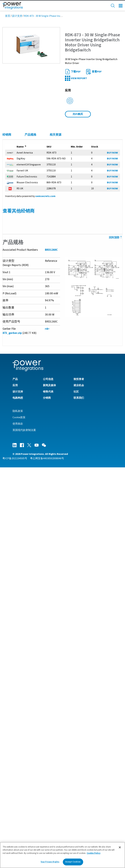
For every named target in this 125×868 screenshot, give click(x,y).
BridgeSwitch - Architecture (21, 678)
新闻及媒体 (49, 786)
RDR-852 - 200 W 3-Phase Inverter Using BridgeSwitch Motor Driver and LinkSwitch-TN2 (55, 435)
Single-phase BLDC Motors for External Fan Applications (38, 577)
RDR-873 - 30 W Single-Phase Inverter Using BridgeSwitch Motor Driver (46, 457)
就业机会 (79, 786)
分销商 (47, 798)
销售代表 (48, 792)
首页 (8, 16)
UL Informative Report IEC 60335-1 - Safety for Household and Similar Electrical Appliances (58, 537)
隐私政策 (18, 812)
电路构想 (18, 798)
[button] (31, 45)
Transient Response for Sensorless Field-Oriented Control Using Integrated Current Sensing (59, 583)
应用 (15, 786)
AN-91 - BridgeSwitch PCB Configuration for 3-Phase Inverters (41, 378)
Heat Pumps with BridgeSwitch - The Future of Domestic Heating (43, 639)
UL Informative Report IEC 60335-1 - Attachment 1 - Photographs (43, 531)
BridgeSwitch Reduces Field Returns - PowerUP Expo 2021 (38, 667)
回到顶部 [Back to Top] (116, 238)
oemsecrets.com (45, 196)
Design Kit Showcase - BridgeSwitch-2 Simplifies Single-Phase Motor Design (49, 633)
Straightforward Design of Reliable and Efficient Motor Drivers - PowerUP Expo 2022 (54, 661)
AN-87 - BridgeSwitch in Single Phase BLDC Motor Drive (37, 383)
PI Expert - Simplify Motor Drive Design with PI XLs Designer (39, 650)
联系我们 (79, 798)
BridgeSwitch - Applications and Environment (31, 672)
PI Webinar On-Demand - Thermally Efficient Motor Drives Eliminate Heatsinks (51, 683)
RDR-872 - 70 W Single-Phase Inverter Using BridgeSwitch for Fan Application (49, 452)
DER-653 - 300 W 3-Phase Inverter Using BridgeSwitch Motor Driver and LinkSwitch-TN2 (55, 474)
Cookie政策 (19, 818)
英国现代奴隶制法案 (24, 831)
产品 (15, 780)
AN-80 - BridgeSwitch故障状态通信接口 (28, 394)
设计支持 (17, 16)
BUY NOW (113, 153)
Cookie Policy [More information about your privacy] (94, 853)
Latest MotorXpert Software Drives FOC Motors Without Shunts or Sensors (49, 628)
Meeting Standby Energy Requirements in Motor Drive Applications (44, 588)
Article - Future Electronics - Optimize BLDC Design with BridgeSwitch (45, 594)
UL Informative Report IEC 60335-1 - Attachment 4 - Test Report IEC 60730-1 (49, 514)
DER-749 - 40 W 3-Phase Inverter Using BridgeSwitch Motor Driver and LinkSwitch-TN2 (55, 468)
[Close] (120, 847)
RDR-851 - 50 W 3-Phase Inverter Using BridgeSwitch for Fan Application (46, 463)
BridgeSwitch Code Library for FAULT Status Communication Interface (46, 723)
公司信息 (48, 780)
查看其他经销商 (18, 211)
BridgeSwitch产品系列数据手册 (23, 412)
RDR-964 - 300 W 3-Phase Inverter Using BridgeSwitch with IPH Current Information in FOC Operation (63, 429)
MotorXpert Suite (15, 734)
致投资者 (79, 780)
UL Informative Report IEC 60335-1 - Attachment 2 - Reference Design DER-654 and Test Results (61, 525)
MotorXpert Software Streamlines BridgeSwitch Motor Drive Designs (45, 689)
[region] (62, 855)
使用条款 (18, 824)
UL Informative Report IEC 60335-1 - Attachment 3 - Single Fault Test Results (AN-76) (54, 520)
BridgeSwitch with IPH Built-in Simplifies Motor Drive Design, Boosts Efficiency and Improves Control (64, 656)
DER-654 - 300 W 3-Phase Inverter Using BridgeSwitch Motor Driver (43, 479)
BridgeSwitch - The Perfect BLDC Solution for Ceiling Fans (39, 644)
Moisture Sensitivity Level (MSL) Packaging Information (38, 497)
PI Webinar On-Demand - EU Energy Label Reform (34, 694)
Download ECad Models (19, 728)
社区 (76, 792)
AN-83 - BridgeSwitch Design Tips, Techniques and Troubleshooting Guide (48, 389)
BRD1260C (51, 253)
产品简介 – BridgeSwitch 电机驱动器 (26, 560)
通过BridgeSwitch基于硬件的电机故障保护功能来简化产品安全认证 (44, 599)
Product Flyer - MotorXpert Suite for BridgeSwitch (34, 554)
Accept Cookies (73, 862)
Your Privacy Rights (50, 862)
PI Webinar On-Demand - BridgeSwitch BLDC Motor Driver (38, 700)
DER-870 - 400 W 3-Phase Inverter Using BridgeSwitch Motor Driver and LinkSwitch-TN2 (55, 441)
